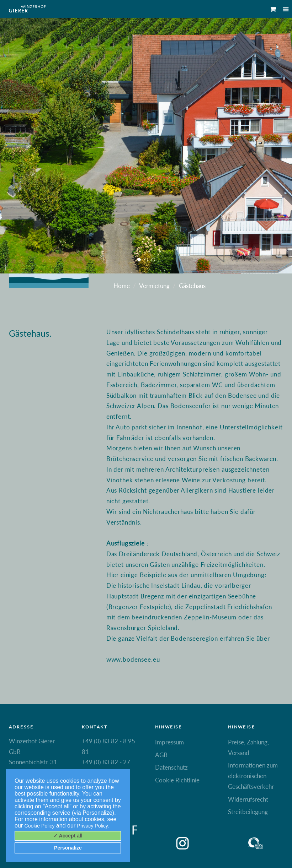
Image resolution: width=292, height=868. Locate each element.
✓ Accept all (68, 836)
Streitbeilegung (248, 812)
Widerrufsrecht (248, 799)
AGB (161, 755)
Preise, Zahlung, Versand (248, 747)
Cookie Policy (40, 826)
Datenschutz (171, 767)
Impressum (169, 742)
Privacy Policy (93, 826)
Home (122, 286)
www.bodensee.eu (133, 659)
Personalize (68, 848)
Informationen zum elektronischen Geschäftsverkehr (253, 776)
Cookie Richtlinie (177, 780)
